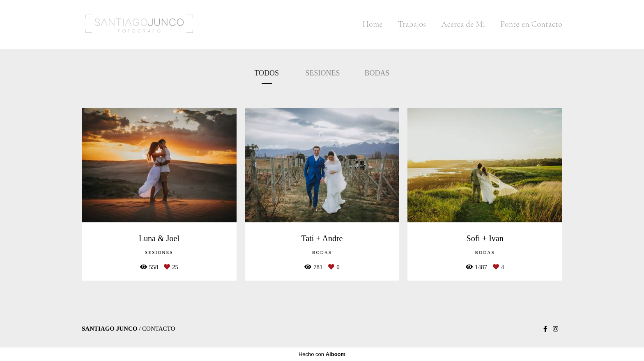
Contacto (159, 329)
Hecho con (322, 354)
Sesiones (323, 73)
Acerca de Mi (463, 24)
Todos (267, 73)
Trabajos (412, 24)
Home (373, 24)
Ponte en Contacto (531, 24)
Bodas (377, 73)
